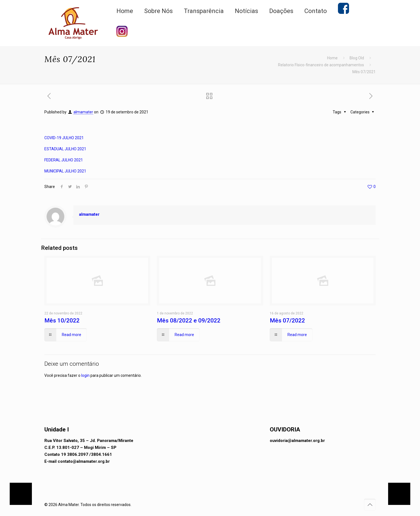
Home (332, 58)
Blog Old (357, 58)
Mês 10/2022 (62, 321)
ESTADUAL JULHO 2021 (65, 149)
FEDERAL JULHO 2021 (64, 160)
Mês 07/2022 (287, 321)
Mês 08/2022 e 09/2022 (189, 321)
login (85, 375)
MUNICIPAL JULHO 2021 (65, 171)
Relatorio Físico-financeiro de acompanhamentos (321, 65)
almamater (83, 112)
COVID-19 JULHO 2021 (64, 138)
